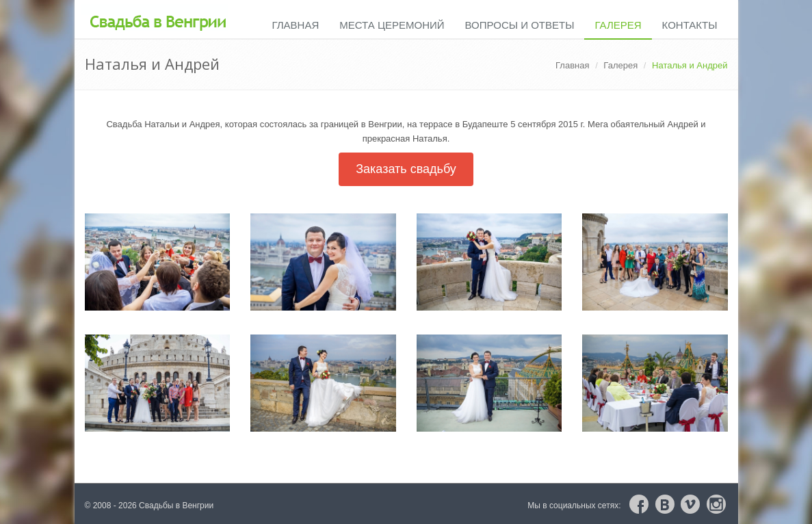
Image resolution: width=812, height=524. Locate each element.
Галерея (618, 25)
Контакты (690, 25)
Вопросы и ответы (520, 25)
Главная (295, 25)
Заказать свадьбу (406, 169)
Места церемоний (392, 25)
